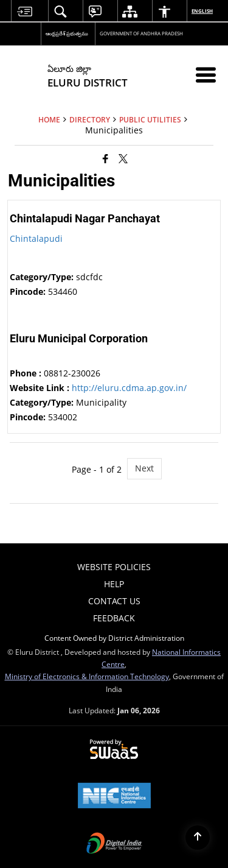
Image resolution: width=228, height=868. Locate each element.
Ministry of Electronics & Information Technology (87, 676)
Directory (90, 119)
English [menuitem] (203, 11)
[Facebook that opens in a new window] (105, 158)
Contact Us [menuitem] (114, 601)
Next (144, 468)
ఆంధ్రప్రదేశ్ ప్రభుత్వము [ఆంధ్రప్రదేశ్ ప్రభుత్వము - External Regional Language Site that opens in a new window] (67, 33)
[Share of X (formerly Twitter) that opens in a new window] (123, 158)
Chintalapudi (36, 238)
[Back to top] (198, 838)
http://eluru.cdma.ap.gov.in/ (129, 388)
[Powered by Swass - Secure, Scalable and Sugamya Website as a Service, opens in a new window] (114, 750)
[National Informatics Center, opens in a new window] (114, 797)
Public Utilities (150, 119)
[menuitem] (24, 11)
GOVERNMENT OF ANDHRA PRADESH (141, 33)
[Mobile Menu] (206, 75)
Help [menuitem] (114, 584)
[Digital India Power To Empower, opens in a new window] (114, 844)
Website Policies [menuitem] (114, 567)
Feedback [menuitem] (114, 618)
